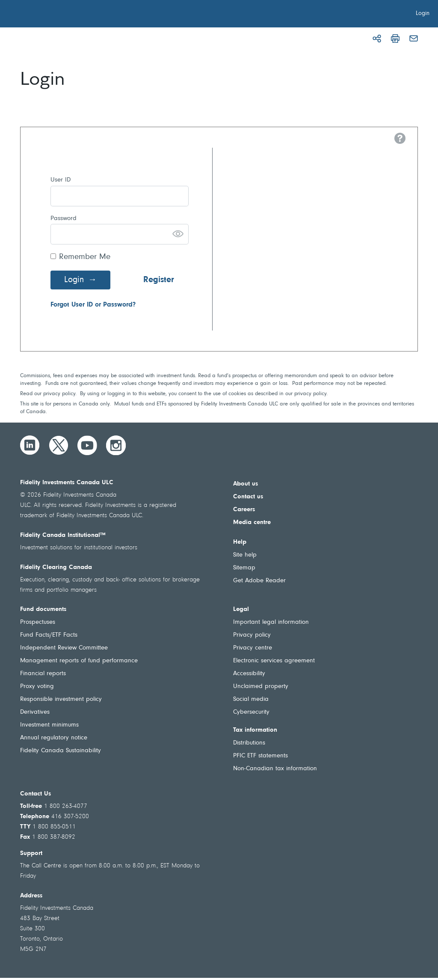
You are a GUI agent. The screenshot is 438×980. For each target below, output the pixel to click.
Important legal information (271, 622)
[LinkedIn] (30, 445)
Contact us (248, 497)
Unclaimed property (261, 687)
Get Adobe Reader (259, 581)
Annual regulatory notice (54, 738)
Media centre (252, 523)
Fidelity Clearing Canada (56, 567)
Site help (245, 555)
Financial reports (43, 674)
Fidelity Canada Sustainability (61, 751)
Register (159, 280)
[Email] (414, 39)
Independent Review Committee (64, 648)
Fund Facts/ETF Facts (49, 635)
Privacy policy (252, 635)
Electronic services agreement (274, 661)
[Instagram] (116, 445)
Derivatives (35, 712)
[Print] (395, 39)
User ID (61, 180)
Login (74, 280)
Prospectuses (38, 622)
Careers (244, 510)
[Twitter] (59, 445)
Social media (251, 699)
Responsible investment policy (61, 699)
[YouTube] (87, 445)
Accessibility (249, 674)
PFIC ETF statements (260, 756)
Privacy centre (253, 648)
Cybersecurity (251, 712)
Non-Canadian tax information (275, 769)
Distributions (249, 743)
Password (64, 219)
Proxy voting (37, 687)
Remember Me (85, 257)
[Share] (377, 39)
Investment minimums (49, 725)
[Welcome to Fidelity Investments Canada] (55, 15)
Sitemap (244, 568)
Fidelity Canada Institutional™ (63, 535)
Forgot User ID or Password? (93, 305)
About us (246, 484)
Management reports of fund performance (79, 661)
